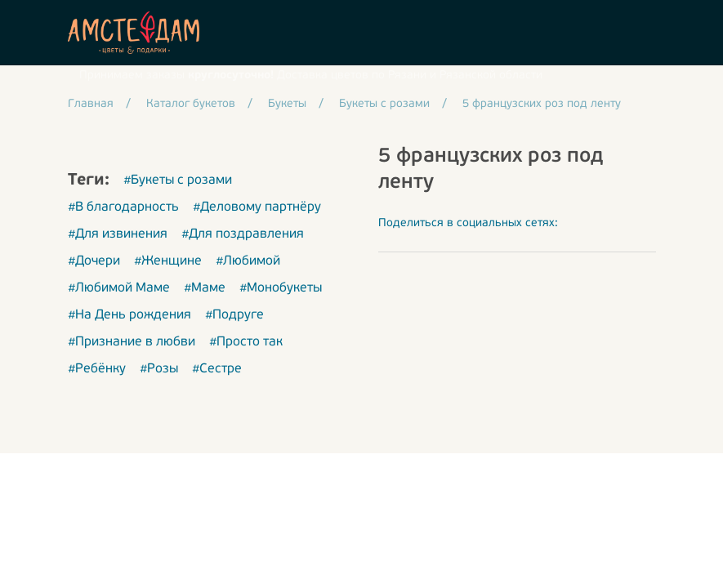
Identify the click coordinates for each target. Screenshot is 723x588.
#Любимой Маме (119, 288)
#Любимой (248, 261)
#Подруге (234, 315)
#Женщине (168, 261)
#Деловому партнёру (257, 207)
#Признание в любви (132, 342)
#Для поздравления (243, 234)
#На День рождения (129, 315)
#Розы (159, 369)
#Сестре (217, 369)
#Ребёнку (97, 369)
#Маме (205, 288)
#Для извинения (118, 234)
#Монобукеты (281, 288)
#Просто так (246, 342)
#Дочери (94, 261)
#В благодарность (123, 207)
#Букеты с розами (178, 180)
